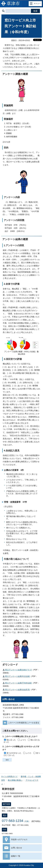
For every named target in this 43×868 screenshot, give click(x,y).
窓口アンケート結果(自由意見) (18, 690)
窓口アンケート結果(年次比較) (18, 676)
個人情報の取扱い (15, 780)
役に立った (11, 740)
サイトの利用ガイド (9, 777)
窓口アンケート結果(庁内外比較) (19, 683)
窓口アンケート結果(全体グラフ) (19, 670)
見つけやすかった (14, 753)
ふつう (23, 740)
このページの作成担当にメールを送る (24, 723)
